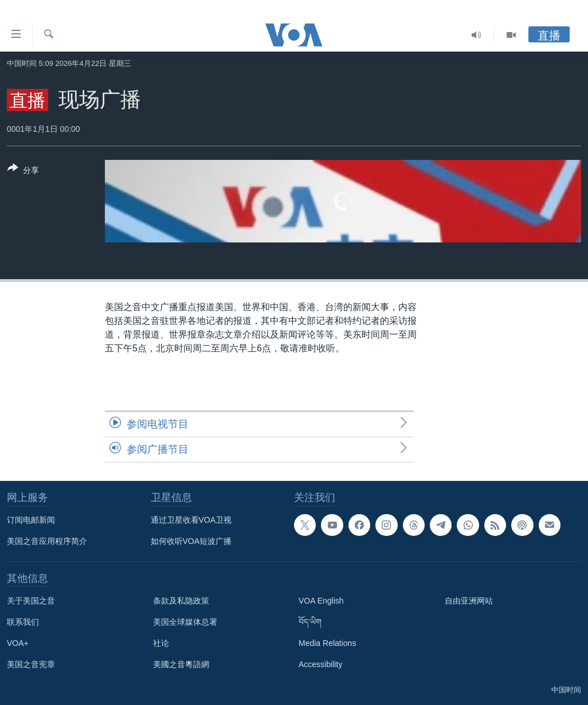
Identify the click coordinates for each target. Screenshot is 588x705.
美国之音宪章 (31, 664)
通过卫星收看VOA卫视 (191, 520)
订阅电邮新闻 (31, 520)
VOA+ (18, 643)
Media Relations (327, 643)
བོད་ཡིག (310, 622)
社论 (161, 643)
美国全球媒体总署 (185, 622)
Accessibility (320, 664)
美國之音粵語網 (181, 664)
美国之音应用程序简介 (47, 541)
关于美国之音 (31, 601)
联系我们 (23, 622)
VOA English (321, 601)
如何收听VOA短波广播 (191, 541)
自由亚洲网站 (469, 601)
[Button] (23, 171)
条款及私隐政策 (181, 601)
